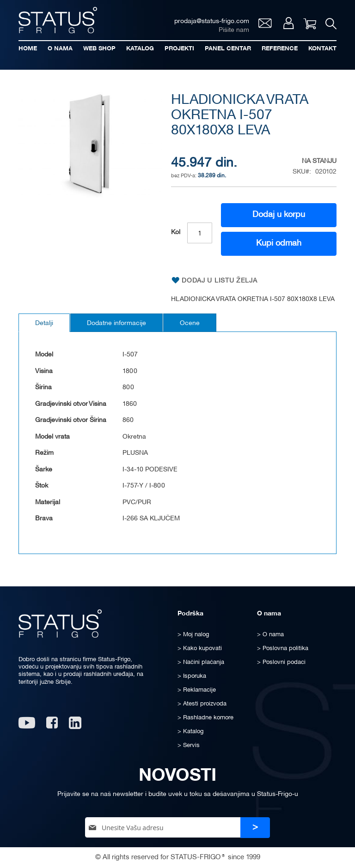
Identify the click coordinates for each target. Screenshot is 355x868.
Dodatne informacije (116, 323)
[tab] (44, 323)
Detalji (44, 323)
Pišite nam (234, 30)
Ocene (190, 323)
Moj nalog (289, 23)
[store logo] (58, 20)
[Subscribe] (255, 828)
